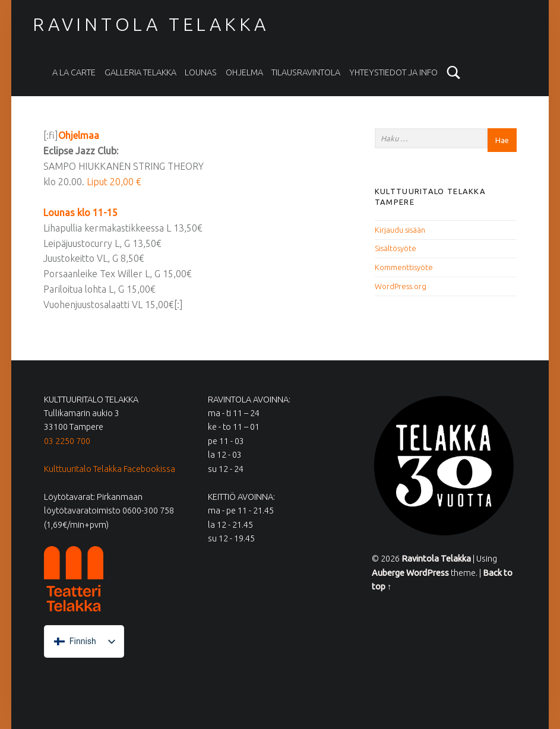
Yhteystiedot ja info (393, 72)
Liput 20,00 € (115, 182)
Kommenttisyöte (404, 267)
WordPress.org (401, 286)
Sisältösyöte (396, 248)
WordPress (428, 573)
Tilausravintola (306, 72)
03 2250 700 (67, 441)
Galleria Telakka (140, 72)
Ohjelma (244, 72)
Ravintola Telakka (151, 24)
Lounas (201, 72)
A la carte (74, 72)
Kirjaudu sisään (400, 230)
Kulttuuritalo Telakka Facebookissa (110, 469)
